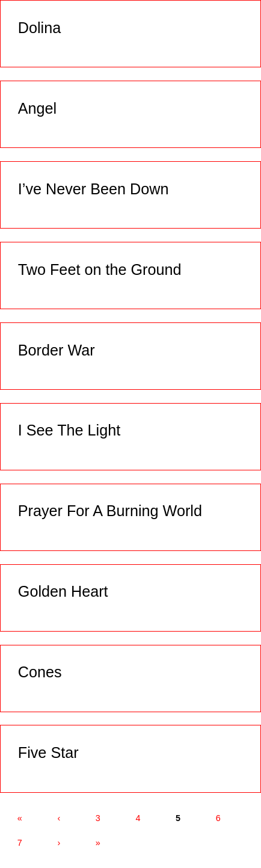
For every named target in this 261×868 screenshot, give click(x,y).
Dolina (39, 28)
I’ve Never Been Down (94, 189)
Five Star (48, 753)
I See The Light (69, 430)
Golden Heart (63, 591)
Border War (57, 350)
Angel (37, 108)
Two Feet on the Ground (100, 269)
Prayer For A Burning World (110, 511)
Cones (40, 672)
